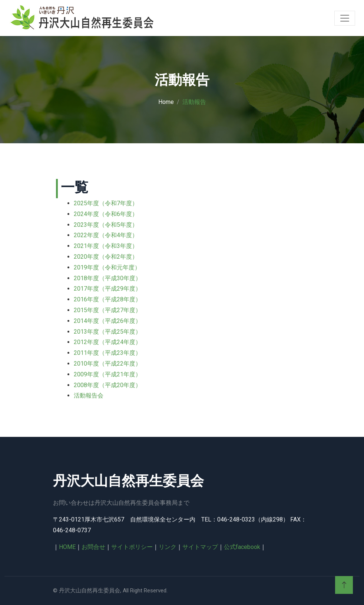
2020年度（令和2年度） (106, 257)
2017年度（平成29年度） (107, 289)
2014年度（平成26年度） (107, 321)
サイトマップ (200, 547)
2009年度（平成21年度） (107, 374)
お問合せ (93, 547)
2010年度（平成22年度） (107, 364)
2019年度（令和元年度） (107, 267)
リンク (168, 547)
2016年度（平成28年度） (107, 299)
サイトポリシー (132, 547)
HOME (67, 547)
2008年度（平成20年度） (107, 385)
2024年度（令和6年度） (106, 214)
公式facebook (242, 547)
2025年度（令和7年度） (106, 203)
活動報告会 (89, 395)
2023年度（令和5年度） (106, 225)
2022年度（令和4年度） (106, 235)
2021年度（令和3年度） (106, 246)
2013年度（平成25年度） (107, 332)
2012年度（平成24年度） (107, 342)
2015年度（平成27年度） (107, 310)
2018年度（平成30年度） (107, 278)
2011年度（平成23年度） (107, 353)
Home (166, 102)
